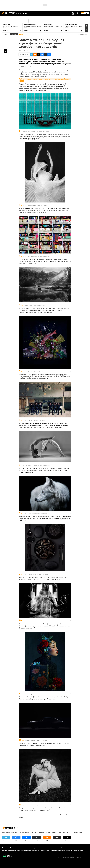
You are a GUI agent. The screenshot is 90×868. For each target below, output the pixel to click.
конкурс (60, 814)
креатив (21, 817)
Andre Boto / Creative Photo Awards (38, 741)
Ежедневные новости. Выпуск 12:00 (73, 27)
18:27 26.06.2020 (24, 50)
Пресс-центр (78, 833)
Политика (15, 833)
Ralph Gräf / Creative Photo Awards (37, 420)
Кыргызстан (6, 833)
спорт (48, 833)
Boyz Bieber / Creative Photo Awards (37, 372)
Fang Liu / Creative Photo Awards (37, 694)
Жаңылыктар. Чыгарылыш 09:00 (11, 27)
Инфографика (67, 833)
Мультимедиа (52, 814)
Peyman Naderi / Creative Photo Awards (38, 205)
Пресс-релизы (55, 848)
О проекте (5, 848)
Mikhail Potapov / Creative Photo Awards (39, 805)
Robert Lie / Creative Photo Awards (37, 305)
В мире (34, 814)
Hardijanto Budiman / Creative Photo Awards (39, 132)
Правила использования (17, 848)
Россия (42, 833)
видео (54, 833)
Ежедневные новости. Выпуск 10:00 (32, 27)
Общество (28, 814)
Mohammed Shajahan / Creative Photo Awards (39, 256)
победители (67, 814)
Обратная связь (78, 850)
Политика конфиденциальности (70, 848)
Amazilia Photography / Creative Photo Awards (39, 465)
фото (46, 814)
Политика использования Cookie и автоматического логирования (21, 850)
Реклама (46, 848)
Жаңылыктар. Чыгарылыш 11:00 (53, 26)
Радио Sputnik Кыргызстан (29, 833)
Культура (40, 814)
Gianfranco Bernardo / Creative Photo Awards (41, 621)
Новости (21, 814)
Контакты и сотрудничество (34, 848)
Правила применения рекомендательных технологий (57, 850)
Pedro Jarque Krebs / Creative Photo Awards (39, 514)
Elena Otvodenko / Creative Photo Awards (38, 574)
